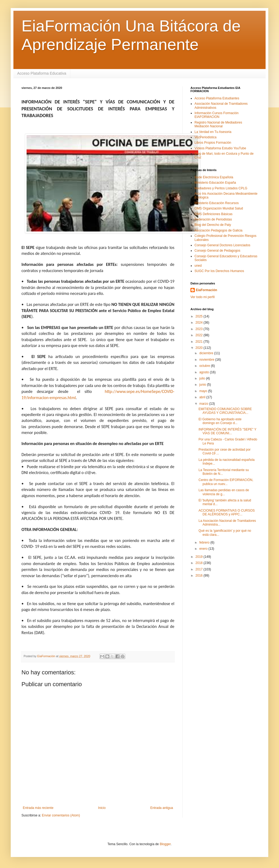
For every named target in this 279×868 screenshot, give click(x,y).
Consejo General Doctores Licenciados (222, 245)
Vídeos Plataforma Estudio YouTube (220, 148)
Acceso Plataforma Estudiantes (217, 98)
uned (198, 266)
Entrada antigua (162, 808)
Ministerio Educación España (215, 183)
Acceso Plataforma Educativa (42, 73)
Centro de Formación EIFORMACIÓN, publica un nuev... (226, 482)
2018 (200, 563)
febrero (205, 542)
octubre (205, 366)
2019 (200, 557)
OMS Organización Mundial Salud (219, 208)
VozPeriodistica (205, 137)
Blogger (165, 844)
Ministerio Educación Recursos (217, 203)
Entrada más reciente (38, 808)
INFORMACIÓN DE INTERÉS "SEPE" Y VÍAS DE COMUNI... (227, 431)
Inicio (102, 808)
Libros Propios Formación (213, 143)
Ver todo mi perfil (203, 297)
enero (204, 549)
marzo (204, 404)
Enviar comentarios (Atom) (61, 815)
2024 (200, 323)
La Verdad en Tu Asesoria (213, 132)
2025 (200, 316)
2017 (200, 569)
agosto (205, 372)
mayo (204, 391)
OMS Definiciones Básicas (213, 214)
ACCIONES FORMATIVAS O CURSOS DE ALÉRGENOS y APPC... (227, 512)
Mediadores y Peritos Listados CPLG (221, 188)
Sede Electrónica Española (214, 177)
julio (203, 378)
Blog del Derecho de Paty (213, 225)
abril (203, 397)
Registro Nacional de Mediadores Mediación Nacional (218, 124)
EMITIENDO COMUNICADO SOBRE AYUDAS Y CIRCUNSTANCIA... (225, 411)
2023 (200, 329)
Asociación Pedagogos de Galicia (219, 230)
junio (203, 385)
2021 (200, 342)
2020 (200, 348)
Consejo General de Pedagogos (217, 251)
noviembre (207, 360)
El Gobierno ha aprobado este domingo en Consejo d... (220, 421)
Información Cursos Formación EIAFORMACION (216, 115)
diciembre (207, 353)
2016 (200, 576)
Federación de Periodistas (213, 219)
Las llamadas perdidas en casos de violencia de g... (224, 492)
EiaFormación (206, 290)
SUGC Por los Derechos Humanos (219, 271)
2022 (200, 335)
